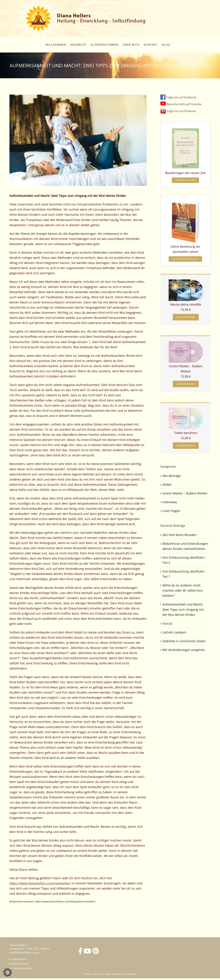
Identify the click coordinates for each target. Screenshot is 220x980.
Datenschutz (20, 964)
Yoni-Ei (167, 624)
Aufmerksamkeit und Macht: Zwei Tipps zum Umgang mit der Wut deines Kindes (183, 609)
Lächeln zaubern (174, 632)
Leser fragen (171, 511)
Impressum (20, 959)
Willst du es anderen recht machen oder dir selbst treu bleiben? (183, 590)
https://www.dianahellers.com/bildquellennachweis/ (65, 901)
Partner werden (22, 969)
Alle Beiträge (172, 476)
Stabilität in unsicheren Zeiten (184, 641)
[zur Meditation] (186, 317)
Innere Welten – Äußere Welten (185, 493)
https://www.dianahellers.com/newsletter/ (40, 883)
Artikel (167, 485)
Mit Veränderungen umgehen (184, 650)
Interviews (170, 502)
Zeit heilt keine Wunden (180, 535)
